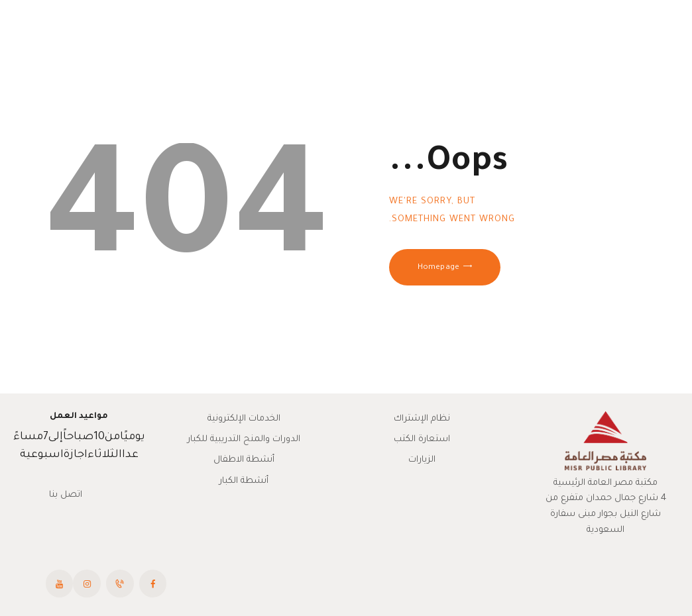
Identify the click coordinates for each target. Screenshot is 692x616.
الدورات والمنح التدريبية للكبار (244, 439)
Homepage (438, 268)
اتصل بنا (66, 495)
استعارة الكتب (422, 439)
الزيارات (422, 460)
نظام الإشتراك (422, 419)
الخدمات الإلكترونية (244, 419)
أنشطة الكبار (244, 481)
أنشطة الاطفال (244, 460)
